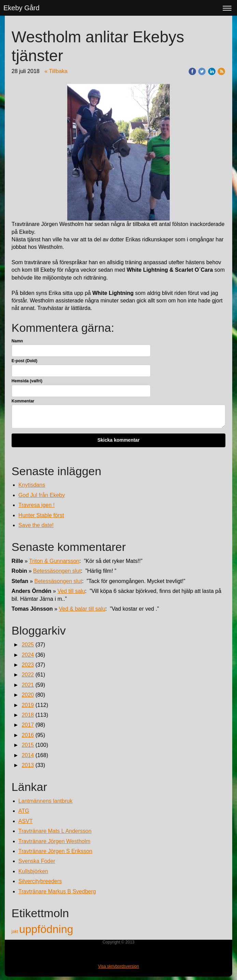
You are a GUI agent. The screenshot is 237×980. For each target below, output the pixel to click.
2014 (28, 755)
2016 (28, 735)
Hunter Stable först (41, 515)
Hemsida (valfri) (27, 381)
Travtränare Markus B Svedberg (57, 891)
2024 (28, 655)
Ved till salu (71, 591)
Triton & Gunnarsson (54, 561)
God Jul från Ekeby (42, 495)
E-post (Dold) (24, 361)
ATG (24, 811)
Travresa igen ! (37, 505)
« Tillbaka (56, 71)
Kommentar (23, 401)
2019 (28, 705)
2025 (28, 645)
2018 (28, 715)
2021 (28, 685)
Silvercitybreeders (40, 881)
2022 (28, 675)
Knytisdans (32, 485)
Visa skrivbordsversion (118, 966)
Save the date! (36, 525)
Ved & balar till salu (82, 609)
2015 (28, 745)
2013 (28, 765)
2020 (28, 695)
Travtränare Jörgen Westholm (54, 841)
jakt (15, 932)
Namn (17, 341)
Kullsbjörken (33, 871)
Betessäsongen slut (57, 571)
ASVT (26, 821)
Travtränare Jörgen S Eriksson (55, 851)
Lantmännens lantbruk (45, 801)
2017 (28, 725)
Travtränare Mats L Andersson (55, 831)
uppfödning (46, 929)
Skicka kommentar (118, 440)
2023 (28, 665)
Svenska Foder (37, 861)
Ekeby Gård (22, 8)
